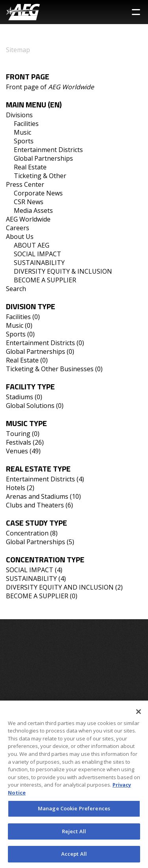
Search (16, 289)
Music (22, 132)
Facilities (26, 124)
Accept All (74, 857)
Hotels (16, 488)
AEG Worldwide (28, 219)
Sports (24, 141)
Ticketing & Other (40, 176)
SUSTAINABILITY (39, 263)
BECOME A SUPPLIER (45, 280)
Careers (18, 228)
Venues (17, 451)
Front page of (50, 87)
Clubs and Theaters (35, 505)
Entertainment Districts (48, 150)
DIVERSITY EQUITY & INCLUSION (63, 271)
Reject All (74, 834)
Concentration (27, 533)
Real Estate (30, 167)
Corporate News (38, 193)
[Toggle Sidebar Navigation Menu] (136, 12)
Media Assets (33, 210)
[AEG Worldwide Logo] (23, 12)
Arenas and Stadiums (37, 496)
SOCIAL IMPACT (37, 254)
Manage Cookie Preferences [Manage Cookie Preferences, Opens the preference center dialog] (74, 812)
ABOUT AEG (32, 245)
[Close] (139, 715)
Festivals (19, 442)
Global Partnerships (43, 158)
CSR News (29, 202)
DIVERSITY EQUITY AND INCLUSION (60, 587)
